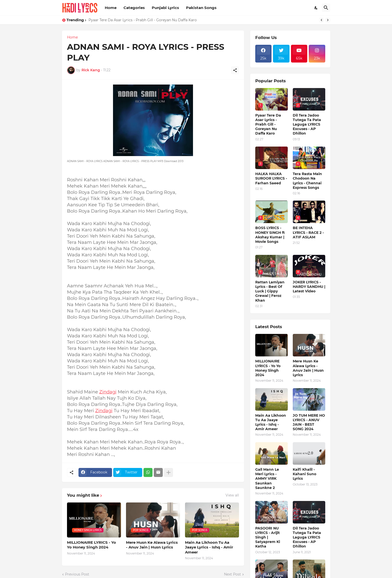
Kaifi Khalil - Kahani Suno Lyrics (304, 474)
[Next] (328, 20)
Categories (134, 8)
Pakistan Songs (201, 8)
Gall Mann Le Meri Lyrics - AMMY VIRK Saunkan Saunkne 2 (267, 479)
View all (232, 495)
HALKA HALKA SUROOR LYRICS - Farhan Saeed (271, 178)
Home (111, 8)
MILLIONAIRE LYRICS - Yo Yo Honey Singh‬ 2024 (91, 545)
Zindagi (108, 392)
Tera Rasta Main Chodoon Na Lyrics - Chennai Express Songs (307, 181)
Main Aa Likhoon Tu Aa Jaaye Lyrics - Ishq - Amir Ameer (209, 547)
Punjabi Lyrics (165, 8)
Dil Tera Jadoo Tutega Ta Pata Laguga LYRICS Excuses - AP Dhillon (307, 124)
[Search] (326, 8)
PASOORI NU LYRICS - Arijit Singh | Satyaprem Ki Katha (268, 537)
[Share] (235, 70)
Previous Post (77, 574)
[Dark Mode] (316, 8)
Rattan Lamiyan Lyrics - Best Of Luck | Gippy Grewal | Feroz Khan (270, 291)
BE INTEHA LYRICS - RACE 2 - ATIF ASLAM (308, 232)
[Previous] (321, 20)
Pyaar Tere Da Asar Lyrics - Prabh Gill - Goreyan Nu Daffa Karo (143, 20)
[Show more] (168, 472)
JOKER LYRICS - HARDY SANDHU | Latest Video (309, 287)
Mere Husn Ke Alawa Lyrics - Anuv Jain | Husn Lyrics (152, 545)
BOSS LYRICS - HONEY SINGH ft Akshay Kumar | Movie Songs (270, 235)
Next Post (232, 574)
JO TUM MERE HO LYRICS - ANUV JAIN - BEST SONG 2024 (309, 422)
